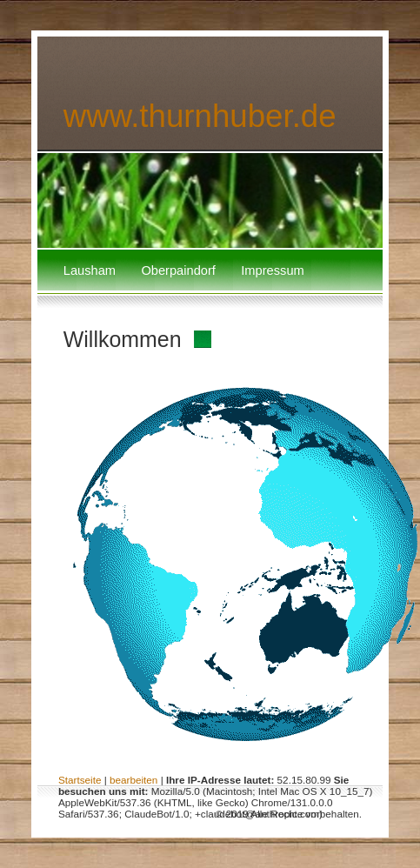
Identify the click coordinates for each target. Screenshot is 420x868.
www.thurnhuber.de (200, 116)
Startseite (80, 780)
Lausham (90, 270)
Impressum (272, 270)
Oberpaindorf (178, 270)
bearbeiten (133, 780)
